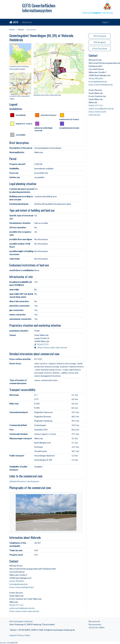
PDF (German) (100, 36)
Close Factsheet (100, 49)
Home (12, 29)
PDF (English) (100, 42)
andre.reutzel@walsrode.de (22, 608)
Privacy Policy (24, 635)
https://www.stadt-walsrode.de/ (52, 347)
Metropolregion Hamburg (21, 621)
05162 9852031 (17, 581)
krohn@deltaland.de (19, 584)
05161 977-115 (16, 605)
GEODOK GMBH (97, 627)
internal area (27, 22)
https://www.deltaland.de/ (22, 587)
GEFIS (14, 22)
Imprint (13, 635)
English (105, 22)
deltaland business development (24, 481)
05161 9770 (43, 344)
